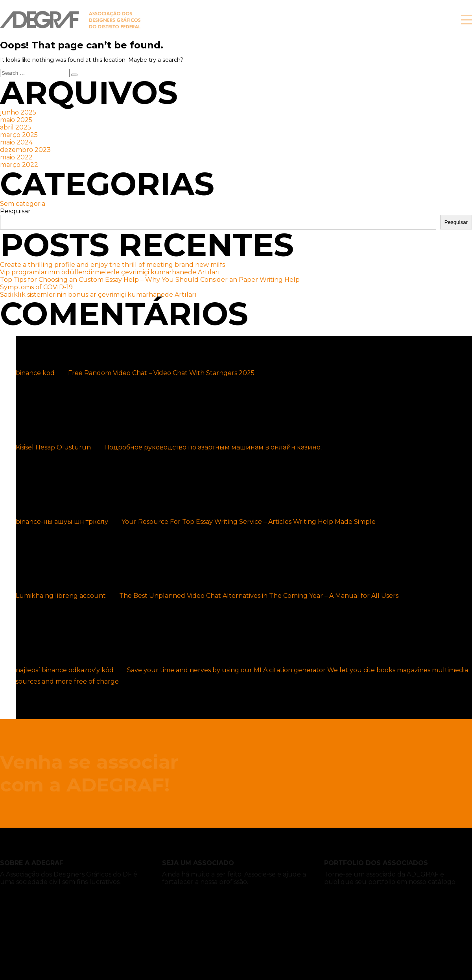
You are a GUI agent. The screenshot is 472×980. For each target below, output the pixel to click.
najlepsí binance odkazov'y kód (65, 670)
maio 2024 (16, 142)
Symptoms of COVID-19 (36, 287)
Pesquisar (15, 211)
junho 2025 (18, 112)
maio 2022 (16, 157)
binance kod (35, 373)
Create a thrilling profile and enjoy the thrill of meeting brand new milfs (112, 265)
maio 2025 (16, 120)
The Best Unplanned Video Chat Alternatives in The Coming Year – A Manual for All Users (259, 596)
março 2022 (19, 165)
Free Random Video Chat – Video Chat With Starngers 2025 (161, 373)
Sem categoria (23, 204)
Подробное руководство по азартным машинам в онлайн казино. (213, 447)
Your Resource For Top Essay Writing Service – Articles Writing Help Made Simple (249, 522)
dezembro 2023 (25, 150)
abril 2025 (16, 127)
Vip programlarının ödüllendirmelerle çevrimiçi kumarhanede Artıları (110, 272)
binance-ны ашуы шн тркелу (62, 522)
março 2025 (19, 135)
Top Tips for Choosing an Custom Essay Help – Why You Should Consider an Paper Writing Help (150, 280)
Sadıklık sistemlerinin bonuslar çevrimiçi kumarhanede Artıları (98, 295)
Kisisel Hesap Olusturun (53, 447)
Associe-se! (401, 20)
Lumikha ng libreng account (61, 596)
